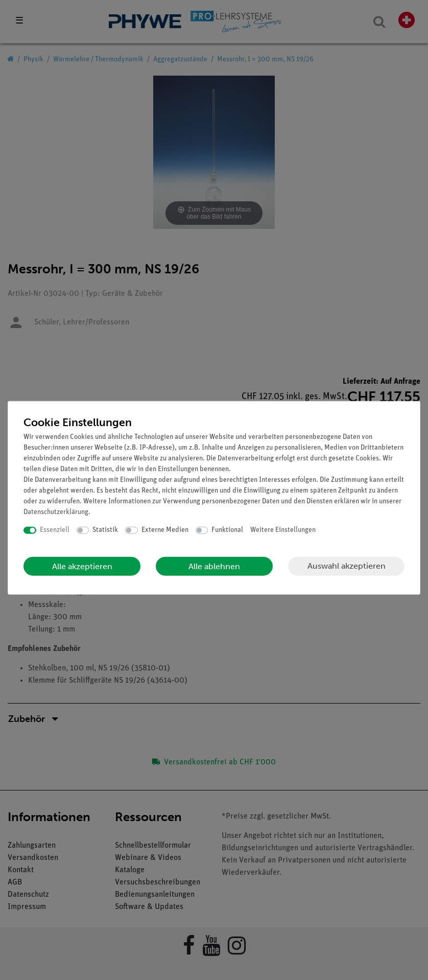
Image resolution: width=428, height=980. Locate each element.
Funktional (227, 530)
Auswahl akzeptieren (347, 566)
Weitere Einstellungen (283, 530)
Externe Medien (165, 530)
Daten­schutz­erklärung (56, 512)
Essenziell (55, 530)
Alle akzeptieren (82, 566)
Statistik (105, 530)
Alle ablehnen (214, 566)
